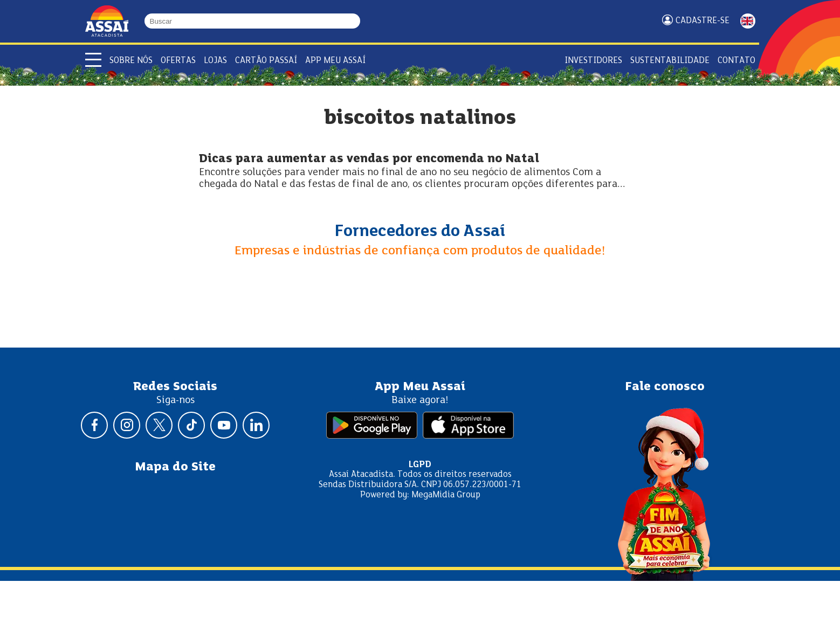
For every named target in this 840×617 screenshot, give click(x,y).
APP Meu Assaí (335, 61)
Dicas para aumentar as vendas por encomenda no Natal (369, 159)
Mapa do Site (175, 467)
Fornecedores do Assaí (420, 232)
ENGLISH (748, 21)
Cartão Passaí (266, 61)
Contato (736, 61)
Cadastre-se (703, 21)
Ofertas (178, 61)
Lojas (215, 61)
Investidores (593, 61)
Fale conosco (665, 387)
